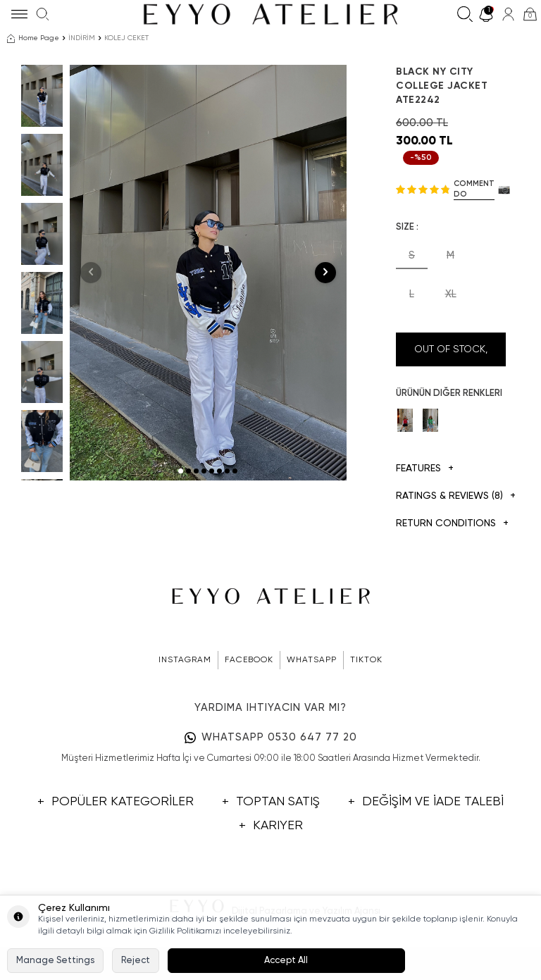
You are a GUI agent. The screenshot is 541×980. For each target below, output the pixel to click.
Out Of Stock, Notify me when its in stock (451, 355)
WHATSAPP (312, 660)
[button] (181, 471)
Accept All (286, 961)
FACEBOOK (249, 660)
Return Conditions (451, 524)
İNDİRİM (82, 38)
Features (425, 469)
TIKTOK (366, 660)
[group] (208, 273)
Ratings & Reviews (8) (451, 496)
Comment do (474, 189)
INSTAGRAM (185, 660)
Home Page (33, 39)
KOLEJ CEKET (126, 38)
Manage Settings (55, 961)
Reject (136, 961)
